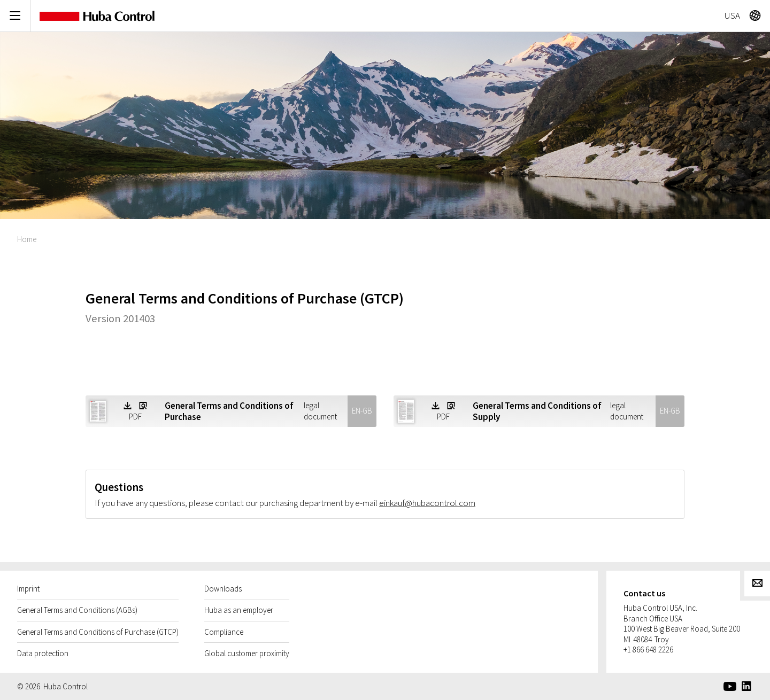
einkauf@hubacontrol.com (427, 503)
